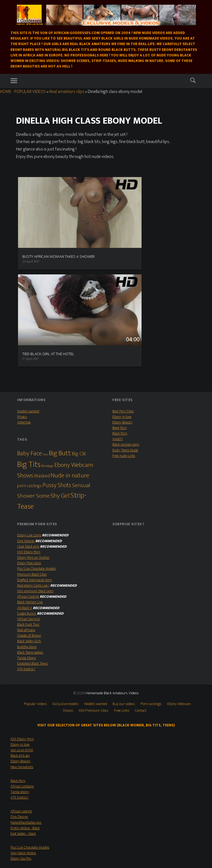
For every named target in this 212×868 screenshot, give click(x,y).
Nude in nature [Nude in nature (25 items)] (70, 356)
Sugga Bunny (27, 494)
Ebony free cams (29, 444)
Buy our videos (124, 585)
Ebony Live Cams (29, 416)
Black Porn (120, 314)
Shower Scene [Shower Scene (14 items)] (33, 377)
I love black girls (28, 427)
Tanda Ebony (27, 539)
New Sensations (22, 648)
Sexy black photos (23, 734)
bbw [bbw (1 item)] (45, 335)
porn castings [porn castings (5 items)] (29, 367)
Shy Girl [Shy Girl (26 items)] (60, 376)
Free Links (122, 591)
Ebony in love (122, 298)
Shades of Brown (29, 516)
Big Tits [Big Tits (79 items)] (29, 345)
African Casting (28, 477)
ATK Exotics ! (26, 550)
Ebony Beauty (122, 303)
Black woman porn (126, 326)
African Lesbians (22, 667)
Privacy (22, 298)
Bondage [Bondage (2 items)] (47, 347)
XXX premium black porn (35, 472)
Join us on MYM (22, 631)
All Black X (25, 489)
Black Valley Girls (29, 522)
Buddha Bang (27, 528)
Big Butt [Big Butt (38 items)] (60, 334)
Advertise (24, 303)
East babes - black (23, 714)
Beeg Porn (120, 309)
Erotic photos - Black (25, 709)
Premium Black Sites (32, 455)
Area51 (117, 320)
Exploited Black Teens (32, 544)
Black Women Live (30, 483)
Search (194, 82)
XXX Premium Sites (94, 591)
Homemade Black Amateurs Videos (112, 574)
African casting (21, 692)
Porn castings (151, 585)
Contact (141, 591)
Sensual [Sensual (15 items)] (81, 366)
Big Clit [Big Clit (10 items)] (79, 334)
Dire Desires (26, 422)
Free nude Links (124, 337)
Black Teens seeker (30, 533)
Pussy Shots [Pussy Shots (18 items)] (57, 366)
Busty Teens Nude (125, 331)
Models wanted (28, 292)
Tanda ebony (20, 673)
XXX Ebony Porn (29, 433)
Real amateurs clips (67, 92)
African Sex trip (28, 500)
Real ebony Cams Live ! (33, 466)
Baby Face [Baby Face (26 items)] (30, 334)
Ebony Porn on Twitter (33, 438)
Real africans (26, 511)
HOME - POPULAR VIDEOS (23, 92)
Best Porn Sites (123, 292)
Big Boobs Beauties (24, 770)
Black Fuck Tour (28, 505)
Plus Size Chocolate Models (36, 450)
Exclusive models (66, 585)
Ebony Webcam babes (26, 765)
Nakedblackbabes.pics (26, 703)
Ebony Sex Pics (21, 740)
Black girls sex (20, 636)
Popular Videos (35, 585)
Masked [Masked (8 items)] (42, 357)
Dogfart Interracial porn (35, 461)
